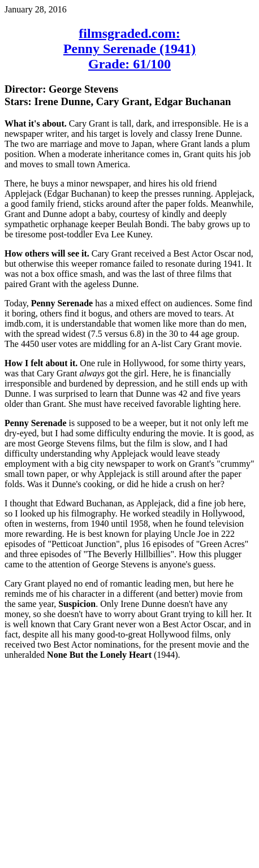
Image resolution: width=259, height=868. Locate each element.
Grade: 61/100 (129, 64)
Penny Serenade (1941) (129, 49)
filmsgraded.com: (129, 33)
